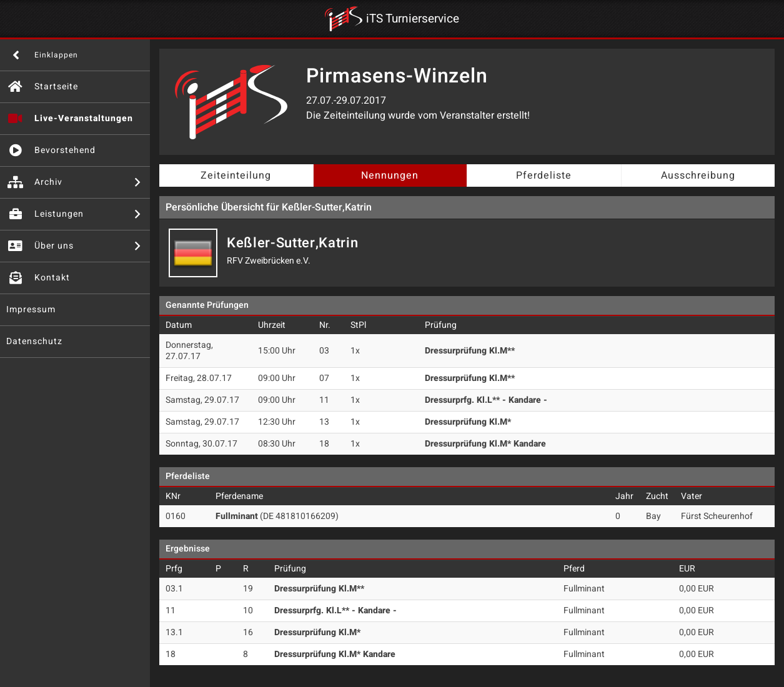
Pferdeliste (544, 175)
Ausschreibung (698, 175)
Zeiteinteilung (236, 175)
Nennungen (390, 175)
